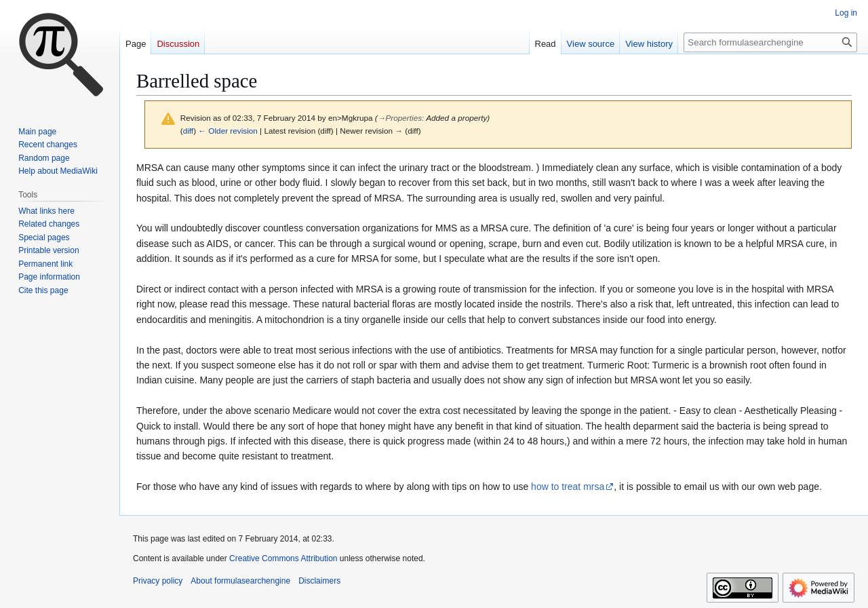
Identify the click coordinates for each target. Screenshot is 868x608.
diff (188, 131)
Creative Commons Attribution (283, 558)
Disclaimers (319, 581)
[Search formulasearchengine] (770, 42)
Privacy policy (158, 581)
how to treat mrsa (568, 487)
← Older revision (228, 131)
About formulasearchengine (240, 581)
